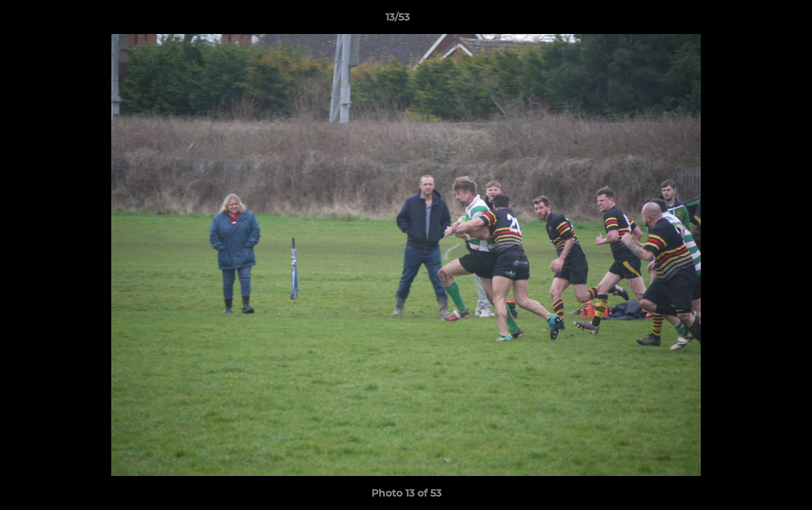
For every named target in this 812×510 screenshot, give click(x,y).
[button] (752, 21)
